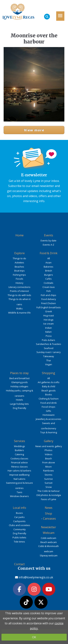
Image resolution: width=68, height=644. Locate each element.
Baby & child (49, 386)
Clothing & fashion (49, 399)
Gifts (49, 411)
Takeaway (49, 356)
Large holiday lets (19, 404)
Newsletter (49, 527)
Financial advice (19, 462)
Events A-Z (49, 245)
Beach (49, 458)
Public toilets (19, 537)
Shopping (49, 373)
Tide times (19, 542)
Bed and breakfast (19, 378)
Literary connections (19, 287)
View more (34, 130)
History (19, 283)
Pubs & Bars (49, 340)
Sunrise (49, 479)
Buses (19, 513)
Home (19, 235)
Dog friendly (19, 408)
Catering (19, 454)
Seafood (49, 348)
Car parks (19, 517)
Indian (49, 328)
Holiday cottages (19, 386)
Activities (19, 263)
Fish (49, 291)
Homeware (49, 415)
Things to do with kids (19, 295)
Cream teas (49, 287)
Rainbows (49, 471)
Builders (19, 450)
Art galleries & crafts (49, 382)
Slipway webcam (49, 555)
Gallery (49, 441)
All (49, 258)
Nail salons (19, 479)
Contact (19, 564)
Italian (49, 332)
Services (19, 441)
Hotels (19, 400)
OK (34, 637)
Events (49, 235)
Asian (49, 263)
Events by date (49, 241)
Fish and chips (49, 295)
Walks (19, 308)
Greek (49, 311)
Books (49, 394)
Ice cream (49, 324)
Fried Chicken (49, 303)
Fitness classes (19, 467)
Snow (49, 487)
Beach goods (49, 391)
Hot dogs (49, 320)
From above (49, 462)
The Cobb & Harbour (49, 491)
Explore (19, 253)
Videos (49, 454)
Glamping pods (19, 382)
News (49, 508)
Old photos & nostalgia (49, 495)
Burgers (49, 275)
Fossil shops (49, 407)
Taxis (19, 492)
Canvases (49, 519)
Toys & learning (49, 432)
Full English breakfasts (49, 307)
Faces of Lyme (49, 499)
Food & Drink (49, 253)
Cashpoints (19, 521)
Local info (19, 508)
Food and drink (49, 403)
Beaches (19, 267)
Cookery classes (19, 458)
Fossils (19, 279)
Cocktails (49, 283)
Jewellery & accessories (49, 419)
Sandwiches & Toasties (49, 344)
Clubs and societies (19, 525)
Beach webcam (49, 542)
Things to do (19, 258)
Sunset (49, 483)
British (49, 271)
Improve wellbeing (19, 475)
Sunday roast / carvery (49, 352)
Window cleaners (19, 496)
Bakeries (49, 267)
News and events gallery (49, 446)
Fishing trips (19, 275)
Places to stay (19, 373)
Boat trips (19, 271)
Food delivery (49, 299)
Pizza (49, 336)
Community (19, 529)
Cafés (49, 279)
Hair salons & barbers (19, 471)
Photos (49, 450)
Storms (49, 475)
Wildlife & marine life (19, 313)
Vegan (49, 364)
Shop (49, 513)
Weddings (19, 446)
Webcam (49, 533)
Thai (49, 360)
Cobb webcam (49, 538)
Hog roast (49, 316)
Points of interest (19, 291)
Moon (49, 467)
